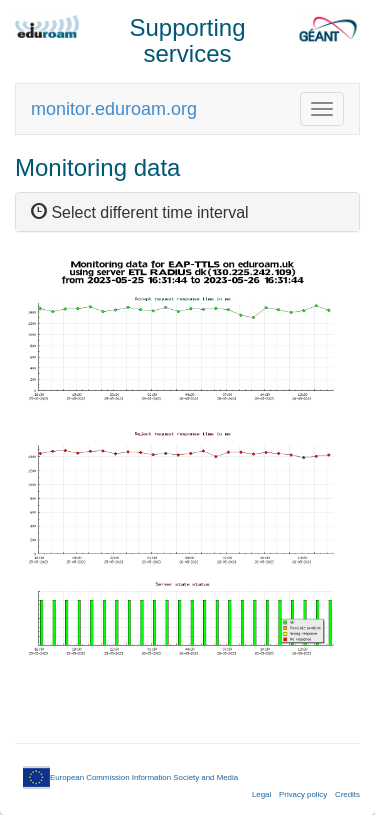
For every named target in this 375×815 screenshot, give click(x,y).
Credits (347, 794)
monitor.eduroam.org (114, 109)
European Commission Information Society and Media (130, 777)
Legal (261, 794)
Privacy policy (303, 794)
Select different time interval (140, 212)
